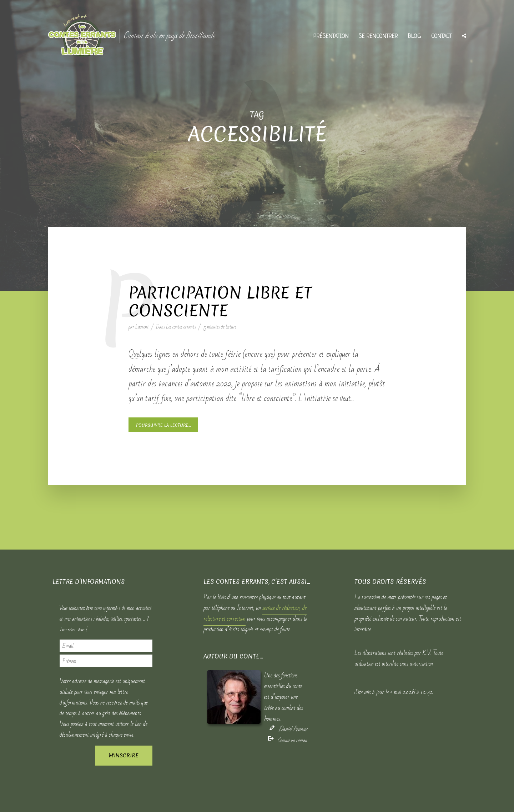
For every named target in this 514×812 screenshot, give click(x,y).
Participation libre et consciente (220, 302)
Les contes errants (181, 327)
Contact (442, 36)
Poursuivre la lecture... (163, 425)
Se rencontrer (378, 36)
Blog (415, 36)
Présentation (331, 36)
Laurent (142, 327)
